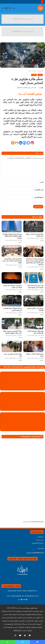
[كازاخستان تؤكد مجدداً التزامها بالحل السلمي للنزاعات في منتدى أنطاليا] (12, 251)
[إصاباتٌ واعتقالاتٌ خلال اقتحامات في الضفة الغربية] (12, 301)
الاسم (41, 182)
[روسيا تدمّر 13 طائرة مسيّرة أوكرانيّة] (33, 301)
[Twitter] (28, 143)
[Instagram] (32, 143)
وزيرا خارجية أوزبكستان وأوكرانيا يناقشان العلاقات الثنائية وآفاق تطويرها (12, 236)
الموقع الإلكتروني (39, 197)
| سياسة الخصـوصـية (38, 543)
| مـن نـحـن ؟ (40, 540)
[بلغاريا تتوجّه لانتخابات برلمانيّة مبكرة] (33, 346)
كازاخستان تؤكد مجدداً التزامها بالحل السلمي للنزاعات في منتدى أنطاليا (12, 261)
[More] (13, 143)
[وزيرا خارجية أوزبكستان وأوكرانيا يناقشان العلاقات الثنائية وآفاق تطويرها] (12, 226)
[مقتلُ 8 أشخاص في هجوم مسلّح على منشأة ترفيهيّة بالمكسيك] (12, 324)
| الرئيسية (41, 537)
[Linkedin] (21, 143)
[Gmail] (17, 143)
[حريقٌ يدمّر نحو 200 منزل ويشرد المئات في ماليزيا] (12, 278)
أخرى (30, 71)
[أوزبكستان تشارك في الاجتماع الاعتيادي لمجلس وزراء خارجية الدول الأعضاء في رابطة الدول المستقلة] (33, 251)
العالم (34, 71)
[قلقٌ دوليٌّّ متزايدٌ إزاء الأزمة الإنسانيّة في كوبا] (33, 324)
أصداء (40, 88)
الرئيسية (40, 71)
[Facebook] (24, 143)
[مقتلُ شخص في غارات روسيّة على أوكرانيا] (33, 226)
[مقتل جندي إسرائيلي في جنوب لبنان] (12, 346)
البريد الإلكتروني (39, 190)
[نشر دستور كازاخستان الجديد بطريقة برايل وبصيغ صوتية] (33, 278)
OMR (42, 522)
